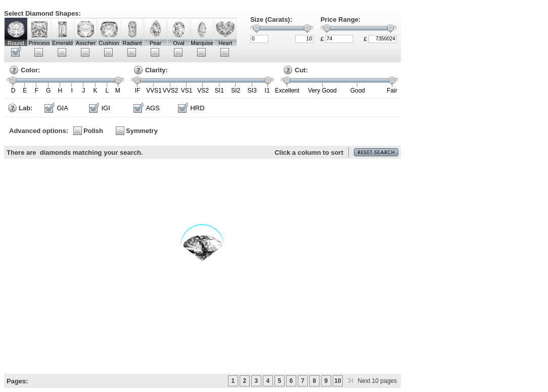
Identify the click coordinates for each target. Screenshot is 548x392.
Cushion (109, 43)
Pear (155, 43)
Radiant (132, 43)
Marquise (202, 43)
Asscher (86, 43)
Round (16, 43)
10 (337, 381)
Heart (225, 43)
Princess (39, 43)
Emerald (62, 43)
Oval (179, 43)
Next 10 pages (371, 381)
